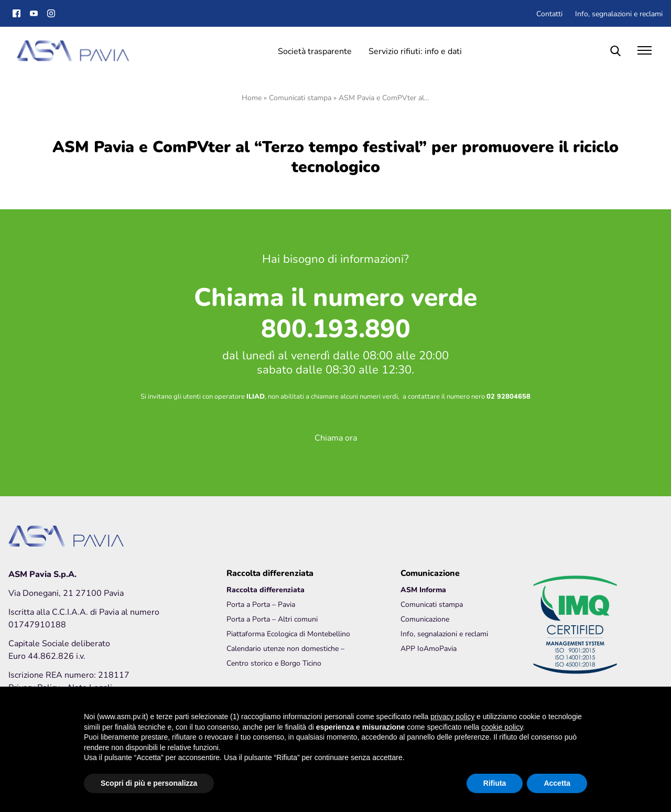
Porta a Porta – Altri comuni (272, 619)
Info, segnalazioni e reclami (619, 13)
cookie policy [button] (502, 727)
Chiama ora (336, 437)
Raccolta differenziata (266, 589)
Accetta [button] (557, 783)
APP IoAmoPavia (429, 648)
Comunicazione (425, 619)
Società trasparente (315, 51)
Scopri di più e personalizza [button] (149, 783)
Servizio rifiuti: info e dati (415, 51)
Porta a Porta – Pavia (261, 604)
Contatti (549, 13)
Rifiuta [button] (495, 783)
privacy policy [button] (452, 717)
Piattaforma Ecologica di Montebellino (288, 633)
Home (252, 97)
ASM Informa (423, 589)
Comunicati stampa (300, 97)
